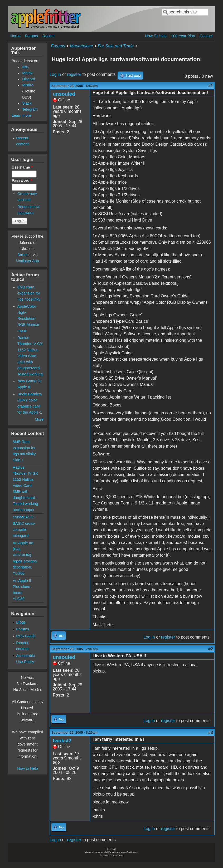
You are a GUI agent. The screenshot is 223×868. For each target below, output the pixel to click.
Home (15, 36)
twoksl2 (62, 741)
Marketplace (81, 46)
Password (22, 180)
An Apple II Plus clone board (22, 587)
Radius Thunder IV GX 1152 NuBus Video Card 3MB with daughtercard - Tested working (30, 356)
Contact (206, 36)
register (74, 74)
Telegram (30, 109)
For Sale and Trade (116, 46)
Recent (49, 36)
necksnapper (23, 510)
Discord (29, 79)
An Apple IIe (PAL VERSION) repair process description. (25, 555)
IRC (25, 67)
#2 (211, 649)
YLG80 (19, 573)
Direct (22, 255)
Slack (27, 103)
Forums (31, 36)
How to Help (27, 768)
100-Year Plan (183, 36)
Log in (55, 74)
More (39, 419)
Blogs (21, 622)
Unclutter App (27, 261)
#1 (211, 86)
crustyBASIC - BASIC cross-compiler (25, 523)
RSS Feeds (26, 636)
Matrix (27, 73)
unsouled (64, 94)
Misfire (28, 85)
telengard (21, 536)
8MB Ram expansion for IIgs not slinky (29, 293)
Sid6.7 (18, 460)
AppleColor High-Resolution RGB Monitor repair (28, 318)
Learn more (21, 115)
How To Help (156, 36)
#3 (211, 732)
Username (22, 167)
